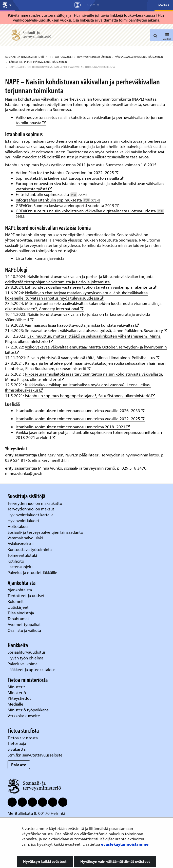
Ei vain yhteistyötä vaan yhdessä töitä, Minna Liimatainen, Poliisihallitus (93, 357)
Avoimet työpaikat (24, 624)
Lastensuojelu (21, 567)
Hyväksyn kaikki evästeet (45, 861)
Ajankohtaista (20, 590)
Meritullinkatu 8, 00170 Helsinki (36, 813)
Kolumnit (16, 601)
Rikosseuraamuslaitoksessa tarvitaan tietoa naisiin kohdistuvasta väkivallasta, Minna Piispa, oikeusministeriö (84, 377)
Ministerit (17, 687)
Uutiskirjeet (19, 607)
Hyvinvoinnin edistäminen (94, 57)
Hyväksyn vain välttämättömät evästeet (115, 861)
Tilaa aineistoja (21, 613)
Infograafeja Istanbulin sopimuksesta (58, 200)
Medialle (16, 704)
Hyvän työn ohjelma (25, 658)
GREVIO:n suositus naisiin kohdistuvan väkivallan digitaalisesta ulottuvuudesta (90, 213)
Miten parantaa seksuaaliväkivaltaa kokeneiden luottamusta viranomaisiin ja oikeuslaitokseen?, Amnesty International (83, 306)
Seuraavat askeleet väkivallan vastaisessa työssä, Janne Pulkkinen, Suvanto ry (96, 330)
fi (49, 57)
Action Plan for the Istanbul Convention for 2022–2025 (67, 172)
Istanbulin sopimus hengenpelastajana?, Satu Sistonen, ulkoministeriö (90, 395)
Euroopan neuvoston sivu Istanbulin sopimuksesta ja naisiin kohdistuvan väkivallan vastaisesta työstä (90, 186)
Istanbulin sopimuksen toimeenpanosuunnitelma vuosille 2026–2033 (80, 410)
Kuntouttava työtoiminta (30, 549)
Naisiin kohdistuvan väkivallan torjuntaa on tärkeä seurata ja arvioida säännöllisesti (78, 317)
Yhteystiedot (20, 698)
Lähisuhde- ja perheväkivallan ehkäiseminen (38, 62)
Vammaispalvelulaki (26, 538)
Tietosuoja (17, 743)
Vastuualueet (64, 57)
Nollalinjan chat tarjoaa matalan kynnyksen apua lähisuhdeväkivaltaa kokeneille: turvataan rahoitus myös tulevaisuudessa (76, 295)
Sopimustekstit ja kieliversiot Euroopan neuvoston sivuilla (70, 178)
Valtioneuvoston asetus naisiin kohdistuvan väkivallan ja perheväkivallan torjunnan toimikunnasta (89, 120)
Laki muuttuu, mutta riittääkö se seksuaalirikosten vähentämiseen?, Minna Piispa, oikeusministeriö (83, 339)
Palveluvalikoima (23, 664)
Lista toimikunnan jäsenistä (41, 258)
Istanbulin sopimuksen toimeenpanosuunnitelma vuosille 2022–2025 (80, 419)
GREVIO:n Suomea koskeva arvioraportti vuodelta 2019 (67, 205)
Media (164, 5)
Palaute (19, 764)
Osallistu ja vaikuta (24, 630)
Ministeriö (17, 692)
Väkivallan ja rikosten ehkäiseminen (139, 57)
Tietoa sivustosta (23, 738)
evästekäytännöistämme (125, 844)
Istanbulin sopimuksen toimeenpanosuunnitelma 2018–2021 (73, 427)
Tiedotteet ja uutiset (27, 595)
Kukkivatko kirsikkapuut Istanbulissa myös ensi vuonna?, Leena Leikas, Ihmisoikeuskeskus (78, 387)
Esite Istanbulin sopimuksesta (52, 194)
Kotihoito (16, 561)
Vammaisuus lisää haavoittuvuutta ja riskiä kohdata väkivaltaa (82, 325)
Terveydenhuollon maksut (31, 509)
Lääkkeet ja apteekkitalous (32, 669)
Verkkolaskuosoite (24, 716)
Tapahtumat (18, 618)
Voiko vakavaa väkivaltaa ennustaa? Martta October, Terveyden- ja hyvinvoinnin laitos (86, 349)
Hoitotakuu (18, 526)
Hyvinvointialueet (24, 520)
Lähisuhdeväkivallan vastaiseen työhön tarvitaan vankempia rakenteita (91, 287)
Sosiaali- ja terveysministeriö (25, 57)
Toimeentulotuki (23, 555)
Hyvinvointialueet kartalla (31, 515)
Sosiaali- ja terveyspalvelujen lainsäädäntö (46, 532)
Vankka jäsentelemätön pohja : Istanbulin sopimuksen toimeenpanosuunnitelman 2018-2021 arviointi (89, 435)
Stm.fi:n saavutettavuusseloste (35, 755)
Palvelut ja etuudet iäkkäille (32, 572)
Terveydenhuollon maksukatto (35, 503)
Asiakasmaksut (21, 543)
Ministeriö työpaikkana (29, 710)
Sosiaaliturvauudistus (27, 652)
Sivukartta (17, 749)
